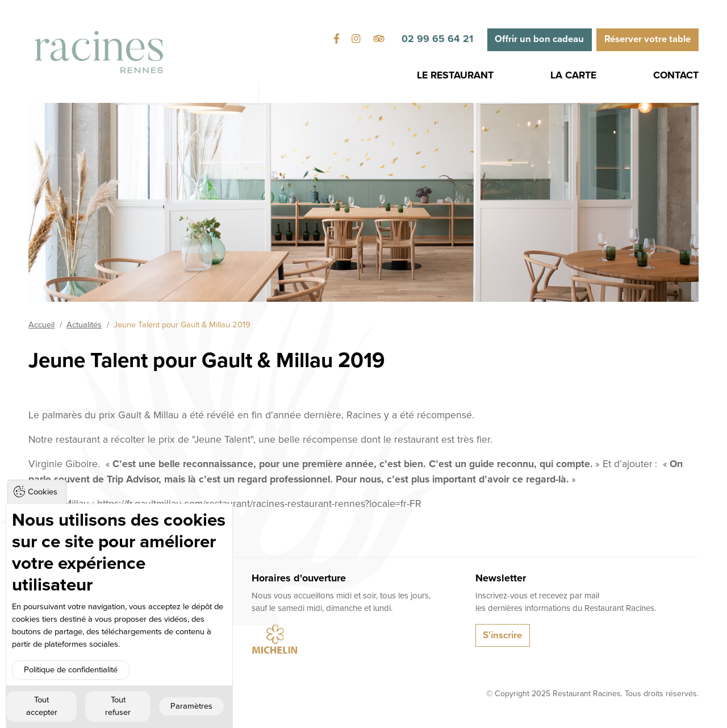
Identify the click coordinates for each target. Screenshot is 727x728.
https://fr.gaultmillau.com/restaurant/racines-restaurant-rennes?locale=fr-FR (259, 504)
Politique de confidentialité (71, 670)
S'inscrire (502, 635)
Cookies (43, 492)
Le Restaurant (455, 75)
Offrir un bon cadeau (539, 39)
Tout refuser (118, 706)
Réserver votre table (647, 39)
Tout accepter (42, 706)
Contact (676, 75)
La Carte (573, 75)
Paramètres (191, 706)
